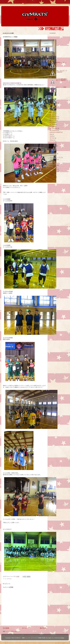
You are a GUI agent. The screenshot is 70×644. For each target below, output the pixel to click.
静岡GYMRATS (53, 169)
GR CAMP (52, 109)
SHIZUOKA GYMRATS (55, 132)
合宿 (51, 161)
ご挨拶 (51, 150)
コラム (51, 148)
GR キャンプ (53, 121)
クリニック (53, 146)
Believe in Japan (54, 103)
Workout (52, 140)
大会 (51, 175)
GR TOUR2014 (53, 130)
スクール (52, 152)
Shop (51, 134)
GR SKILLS (53, 124)
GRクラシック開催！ (62, 87)
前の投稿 (43, 628)
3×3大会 (52, 101)
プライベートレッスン (55, 158)
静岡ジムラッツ (54, 171)
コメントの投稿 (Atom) (12, 631)
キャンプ (52, 144)
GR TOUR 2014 (54, 117)
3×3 (51, 99)
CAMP (51, 105)
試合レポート (53, 165)
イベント (9, 579)
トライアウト (53, 154)
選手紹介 (52, 173)
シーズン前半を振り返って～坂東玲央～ (61, 80)
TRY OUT (52, 138)
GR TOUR (52, 111)
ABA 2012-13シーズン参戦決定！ (62, 71)
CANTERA (52, 107)
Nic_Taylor (49, 638)
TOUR (51, 136)
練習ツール (53, 177)
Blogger (62, 638)
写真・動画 (53, 167)
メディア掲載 (53, 159)
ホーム (24, 628)
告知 (51, 163)
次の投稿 (6, 628)
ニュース (52, 156)
